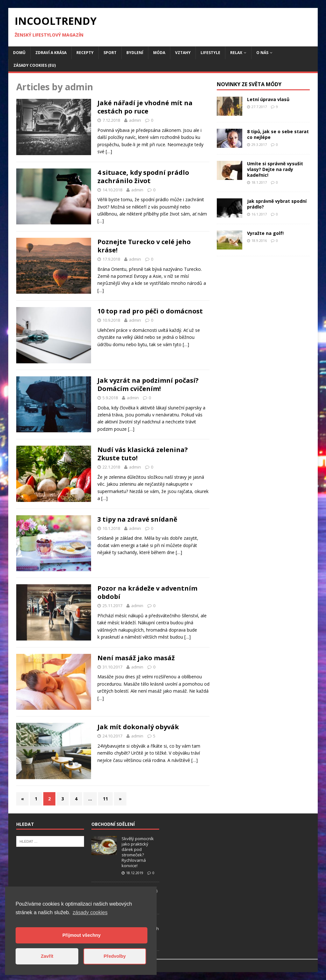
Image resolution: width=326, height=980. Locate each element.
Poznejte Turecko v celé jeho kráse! (144, 246)
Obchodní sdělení (113, 824)
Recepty (85, 53)
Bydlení (135, 53)
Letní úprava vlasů (268, 99)
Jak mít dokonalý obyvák (138, 727)
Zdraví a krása (51, 53)
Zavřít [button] (47, 956)
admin (135, 120)
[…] (109, 151)
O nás (262, 53)
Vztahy (183, 53)
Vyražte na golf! (265, 233)
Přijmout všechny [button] (81, 935)
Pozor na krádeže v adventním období (147, 592)
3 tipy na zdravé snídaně (137, 519)
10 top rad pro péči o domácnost (150, 311)
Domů (19, 53)
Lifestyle (210, 53)
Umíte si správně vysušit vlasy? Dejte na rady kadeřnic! (275, 169)
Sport (110, 53)
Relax (236, 53)
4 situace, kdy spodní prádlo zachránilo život (143, 177)
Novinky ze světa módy (249, 84)
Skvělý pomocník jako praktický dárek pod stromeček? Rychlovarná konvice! (138, 852)
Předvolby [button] (115, 956)
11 (105, 799)
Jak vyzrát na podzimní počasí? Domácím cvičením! (148, 384)
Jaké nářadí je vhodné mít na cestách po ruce (145, 107)
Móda (159, 53)
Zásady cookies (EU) (35, 65)
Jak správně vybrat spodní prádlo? (277, 204)
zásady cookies (90, 912)
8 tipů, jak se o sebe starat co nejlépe (278, 134)
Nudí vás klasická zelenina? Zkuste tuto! (143, 454)
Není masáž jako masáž (136, 658)
